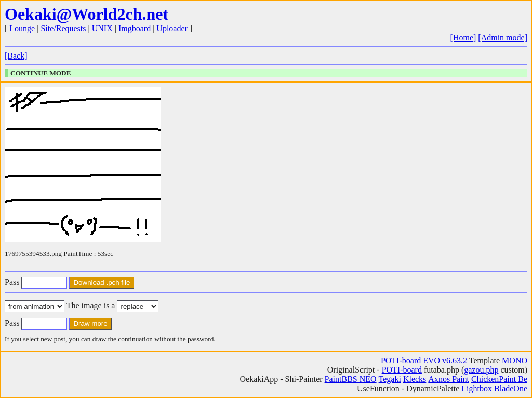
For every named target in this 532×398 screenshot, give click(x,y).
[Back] (16, 56)
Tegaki (390, 379)
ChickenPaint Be (499, 379)
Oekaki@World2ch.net (87, 14)
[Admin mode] (503, 38)
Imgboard (135, 28)
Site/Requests (63, 28)
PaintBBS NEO (351, 379)
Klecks (415, 379)
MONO (515, 360)
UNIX (102, 28)
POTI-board (402, 370)
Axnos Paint (449, 379)
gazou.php (481, 370)
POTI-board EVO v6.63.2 (424, 360)
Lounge (22, 28)
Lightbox (477, 388)
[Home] (463, 38)
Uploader (172, 28)
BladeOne (511, 388)
